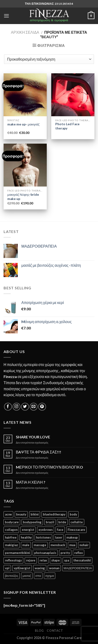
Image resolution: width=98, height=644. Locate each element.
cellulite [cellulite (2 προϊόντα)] (77, 522)
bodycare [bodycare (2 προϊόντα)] (12, 522)
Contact (55, 631)
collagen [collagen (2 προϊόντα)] (11, 530)
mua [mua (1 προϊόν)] (72, 545)
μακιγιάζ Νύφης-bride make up (23, 197)
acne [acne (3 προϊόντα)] (8, 514)
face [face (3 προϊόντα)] (60, 530)
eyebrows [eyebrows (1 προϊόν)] (46, 530)
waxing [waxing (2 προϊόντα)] (40, 568)
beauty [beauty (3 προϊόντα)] (21, 514)
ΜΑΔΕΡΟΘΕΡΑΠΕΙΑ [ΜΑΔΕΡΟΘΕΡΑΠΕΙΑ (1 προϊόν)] (78, 568)
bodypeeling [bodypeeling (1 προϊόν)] (32, 522)
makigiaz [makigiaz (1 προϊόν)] (12, 545)
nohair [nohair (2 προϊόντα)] (84, 545)
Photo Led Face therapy (67, 126)
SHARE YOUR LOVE (33, 437)
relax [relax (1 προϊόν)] (43, 560)
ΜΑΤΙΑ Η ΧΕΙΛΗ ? (31, 482)
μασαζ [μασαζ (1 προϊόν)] (27, 576)
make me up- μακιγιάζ (23, 124)
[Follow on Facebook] (8, 407)
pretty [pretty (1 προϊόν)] (65, 553)
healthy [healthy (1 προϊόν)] (26, 537)
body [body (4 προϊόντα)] (73, 514)
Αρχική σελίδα (25, 32)
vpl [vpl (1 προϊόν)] (7, 568)
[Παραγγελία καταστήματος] (49, 59)
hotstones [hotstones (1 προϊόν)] (43, 537)
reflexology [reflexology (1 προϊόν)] (13, 560)
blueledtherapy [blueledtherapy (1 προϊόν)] (54, 514)
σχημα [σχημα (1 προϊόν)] (50, 576)
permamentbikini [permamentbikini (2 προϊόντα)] (17, 553)
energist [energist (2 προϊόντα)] (28, 530)
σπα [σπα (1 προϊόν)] (38, 576)
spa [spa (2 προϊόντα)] (67, 560)
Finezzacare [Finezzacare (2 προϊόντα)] (76, 530)
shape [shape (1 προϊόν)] (56, 560)
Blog (39, 631)
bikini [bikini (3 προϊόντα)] (35, 514)
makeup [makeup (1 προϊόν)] (72, 537)
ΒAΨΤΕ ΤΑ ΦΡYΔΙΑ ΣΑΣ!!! (39, 452)
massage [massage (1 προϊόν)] (40, 545)
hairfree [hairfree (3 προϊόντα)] (11, 537)
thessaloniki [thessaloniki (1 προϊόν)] (82, 560)
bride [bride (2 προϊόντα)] (62, 522)
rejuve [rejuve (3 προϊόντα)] (31, 560)
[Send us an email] (34, 407)
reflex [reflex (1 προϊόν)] (79, 553)
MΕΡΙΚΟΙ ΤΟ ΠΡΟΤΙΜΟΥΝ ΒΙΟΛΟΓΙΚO (49, 467)
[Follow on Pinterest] (42, 407)
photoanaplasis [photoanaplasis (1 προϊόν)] (45, 553)
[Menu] (6, 16)
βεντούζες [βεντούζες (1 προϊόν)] (12, 576)
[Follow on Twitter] (25, 407)
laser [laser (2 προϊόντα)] (59, 537)
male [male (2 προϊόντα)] (26, 545)
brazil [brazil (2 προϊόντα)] (50, 522)
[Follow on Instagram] (16, 407)
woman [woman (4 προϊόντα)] (54, 568)
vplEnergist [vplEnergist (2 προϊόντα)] (22, 568)
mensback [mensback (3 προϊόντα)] (58, 545)
